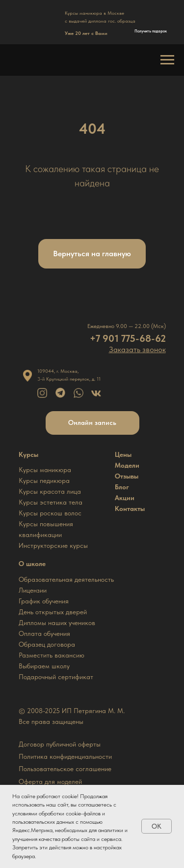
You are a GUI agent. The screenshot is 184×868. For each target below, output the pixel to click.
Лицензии (33, 590)
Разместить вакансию (52, 655)
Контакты (130, 509)
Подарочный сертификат (56, 677)
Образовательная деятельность (66, 579)
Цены (123, 454)
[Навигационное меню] (167, 60)
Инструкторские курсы (53, 545)
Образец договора (47, 644)
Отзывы (127, 476)
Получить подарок (151, 31)
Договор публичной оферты (60, 744)
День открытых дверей (53, 612)
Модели (127, 465)
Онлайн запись (92, 422)
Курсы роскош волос (50, 513)
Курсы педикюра (44, 480)
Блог (122, 487)
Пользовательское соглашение (65, 769)
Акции (125, 498)
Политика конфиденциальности (65, 756)
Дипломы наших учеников (57, 623)
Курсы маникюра (45, 470)
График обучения (44, 601)
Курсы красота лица (50, 491)
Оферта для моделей (50, 781)
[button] (137, 349)
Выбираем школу (44, 666)
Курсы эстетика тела (51, 502)
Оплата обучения (44, 633)
